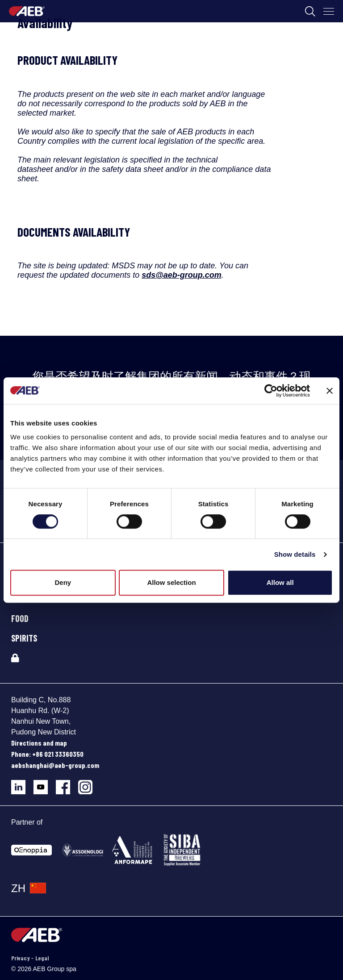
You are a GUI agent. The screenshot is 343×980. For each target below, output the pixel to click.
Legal (42, 958)
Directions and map (39, 743)
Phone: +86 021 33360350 (47, 754)
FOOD (20, 618)
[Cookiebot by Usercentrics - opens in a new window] (271, 391)
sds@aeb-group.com (182, 275)
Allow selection (171, 582)
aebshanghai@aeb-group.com (55, 765)
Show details (295, 554)
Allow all (280, 582)
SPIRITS (24, 638)
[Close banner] (330, 391)
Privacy (21, 958)
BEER (20, 599)
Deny (63, 582)
